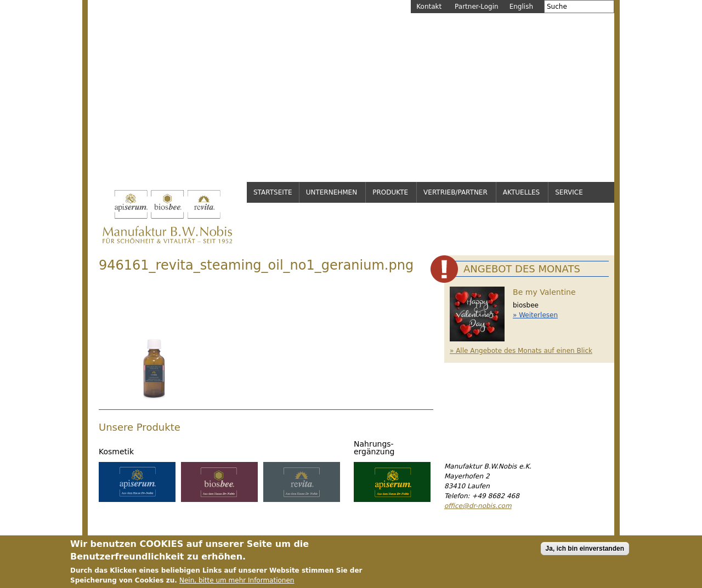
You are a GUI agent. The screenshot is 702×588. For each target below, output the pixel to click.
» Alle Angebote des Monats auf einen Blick (521, 351)
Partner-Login (477, 7)
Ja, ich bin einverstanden (585, 550)
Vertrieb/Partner (455, 192)
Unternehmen (332, 192)
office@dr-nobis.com (478, 506)
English (521, 7)
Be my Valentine (544, 292)
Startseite (273, 192)
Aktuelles (521, 192)
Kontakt (429, 7)
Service (569, 192)
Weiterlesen (538, 315)
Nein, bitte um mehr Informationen (237, 581)
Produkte (390, 192)
